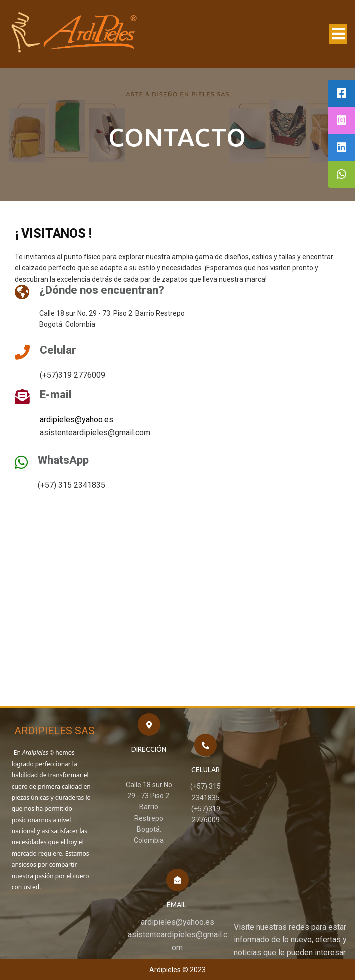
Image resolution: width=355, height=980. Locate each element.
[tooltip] (341, 93)
